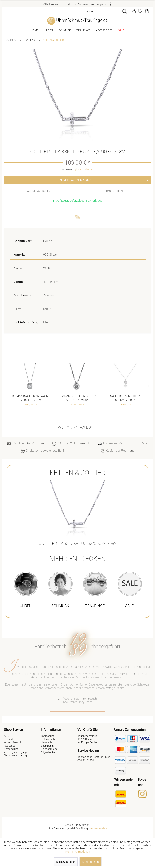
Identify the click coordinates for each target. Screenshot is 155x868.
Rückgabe (10, 746)
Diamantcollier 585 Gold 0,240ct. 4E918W (78, 398)
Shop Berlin (47, 746)
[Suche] (104, 11)
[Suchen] (124, 11)
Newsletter (47, 742)
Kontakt (8, 739)
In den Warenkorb (104, 179)
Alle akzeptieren (66, 862)
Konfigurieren (90, 862)
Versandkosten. (98, 828)
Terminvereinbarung (15, 755)
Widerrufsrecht (13, 742)
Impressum (47, 736)
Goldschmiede (49, 749)
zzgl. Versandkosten (83, 169)
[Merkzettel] (140, 11)
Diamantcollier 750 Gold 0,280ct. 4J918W (30, 398)
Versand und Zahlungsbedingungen (17, 750)
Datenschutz (48, 739)
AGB (7, 736)
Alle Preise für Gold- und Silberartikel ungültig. (78, 4)
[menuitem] (108, 11)
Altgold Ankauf (49, 752)
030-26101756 (86, 760)
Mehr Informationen (77, 852)
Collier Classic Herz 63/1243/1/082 (125, 398)
